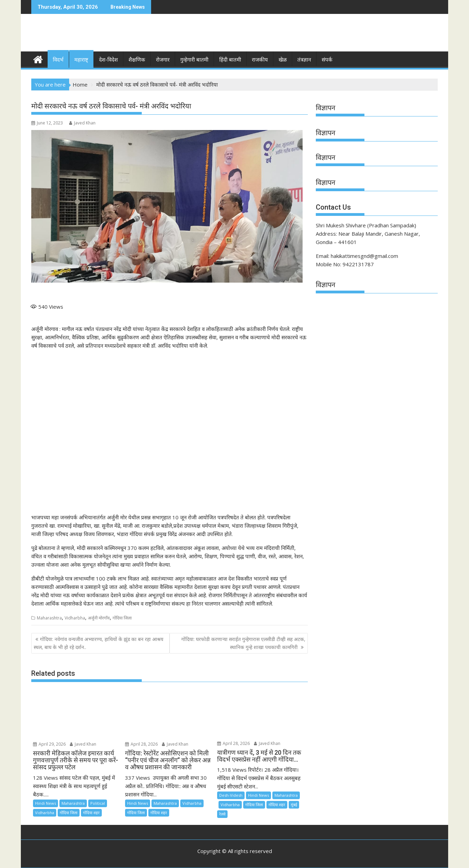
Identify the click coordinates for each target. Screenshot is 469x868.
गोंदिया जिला (122, 618)
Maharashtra (49, 618)
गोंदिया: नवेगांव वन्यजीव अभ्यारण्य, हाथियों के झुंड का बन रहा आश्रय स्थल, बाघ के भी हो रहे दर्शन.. (98, 643)
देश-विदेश (108, 60)
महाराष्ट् (81, 60)
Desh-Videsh (231, 795)
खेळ (283, 60)
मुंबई (294, 805)
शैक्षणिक (137, 60)
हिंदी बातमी (230, 60)
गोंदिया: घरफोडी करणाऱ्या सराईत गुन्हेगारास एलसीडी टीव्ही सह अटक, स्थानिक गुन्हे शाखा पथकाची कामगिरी (243, 643)
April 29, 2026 (49, 744)
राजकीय (260, 60)
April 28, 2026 (141, 744)
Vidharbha (75, 618)
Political (98, 803)
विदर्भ (58, 60)
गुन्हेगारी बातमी (194, 60)
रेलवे (222, 814)
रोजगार (163, 60)
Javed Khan (82, 123)
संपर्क (327, 60)
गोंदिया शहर (91, 813)
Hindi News (46, 803)
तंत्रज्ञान (304, 60)
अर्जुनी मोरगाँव (99, 618)
